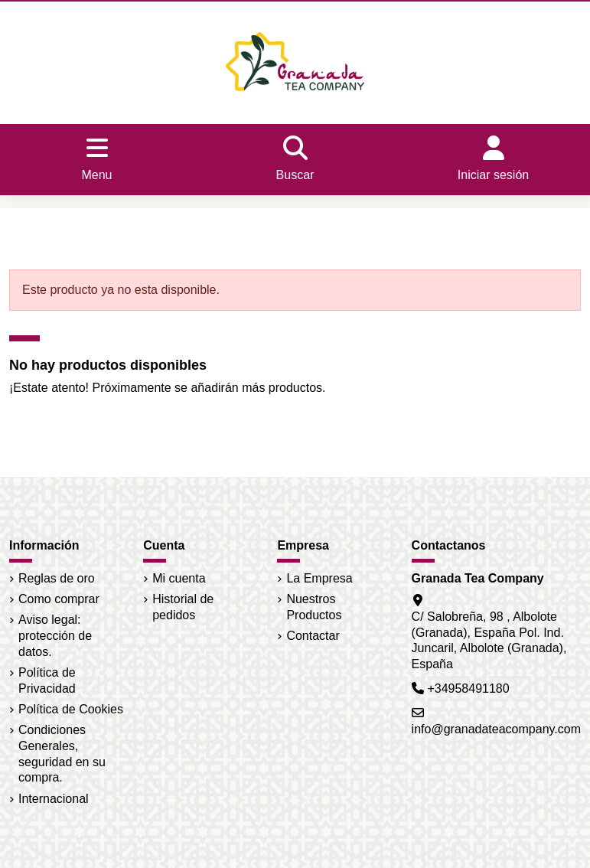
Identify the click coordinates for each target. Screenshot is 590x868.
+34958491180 (468, 689)
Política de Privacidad (47, 680)
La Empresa (319, 578)
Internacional (54, 799)
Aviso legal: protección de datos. (55, 636)
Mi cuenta (179, 578)
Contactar (313, 636)
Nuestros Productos (314, 607)
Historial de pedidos (183, 607)
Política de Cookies (71, 709)
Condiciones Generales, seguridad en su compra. (62, 754)
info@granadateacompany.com (496, 729)
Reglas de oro (57, 578)
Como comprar (59, 599)
